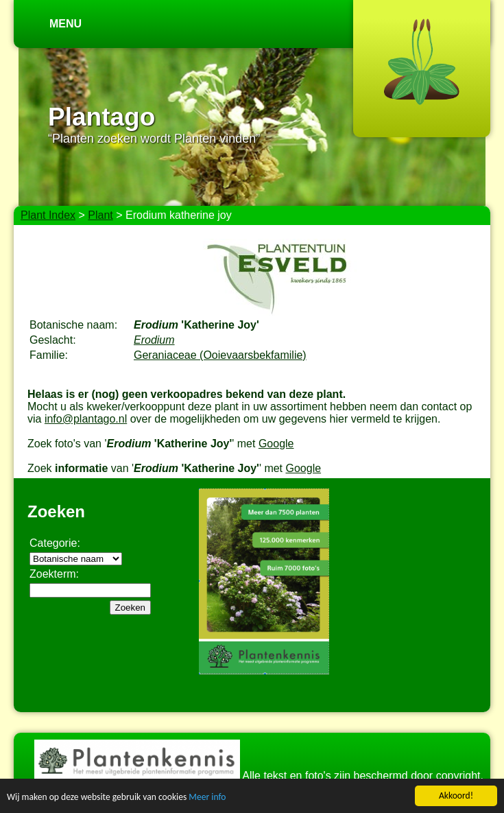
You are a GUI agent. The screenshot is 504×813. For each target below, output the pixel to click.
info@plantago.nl (86, 419)
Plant (100, 215)
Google (276, 444)
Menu (65, 24)
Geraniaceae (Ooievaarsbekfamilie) (220, 355)
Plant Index (48, 215)
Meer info (207, 798)
